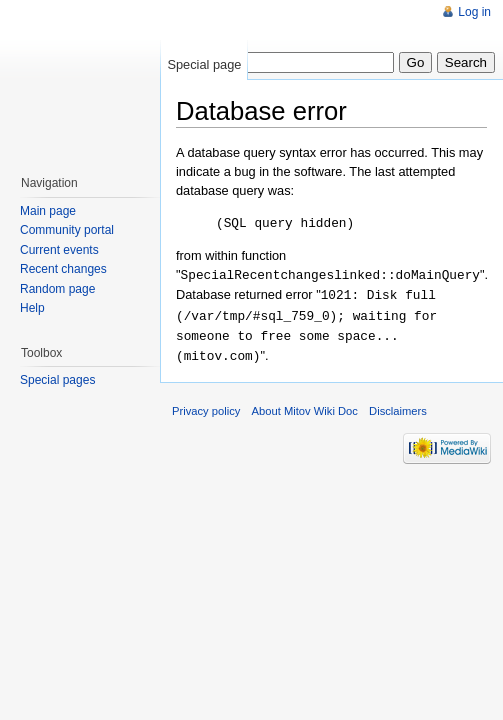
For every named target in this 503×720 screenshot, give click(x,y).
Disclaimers (398, 405)
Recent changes (63, 269)
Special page (204, 64)
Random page (57, 289)
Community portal (67, 230)
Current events (59, 250)
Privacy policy (206, 405)
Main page (48, 211)
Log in (474, 12)
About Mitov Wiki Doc (305, 405)
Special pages (57, 380)
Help (32, 308)
